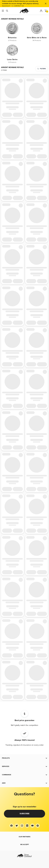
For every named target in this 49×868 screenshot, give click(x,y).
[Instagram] (22, 826)
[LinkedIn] (27, 826)
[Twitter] (17, 826)
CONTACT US (19, 6)
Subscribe (24, 814)
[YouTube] (32, 826)
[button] (24, 758)
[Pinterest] (38, 826)
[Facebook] (11, 826)
